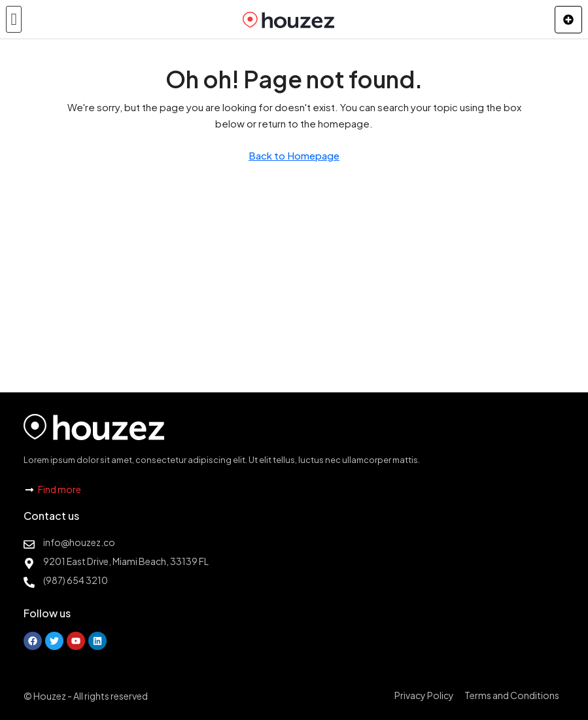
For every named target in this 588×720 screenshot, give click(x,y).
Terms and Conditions (512, 695)
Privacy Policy (424, 695)
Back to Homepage (294, 155)
